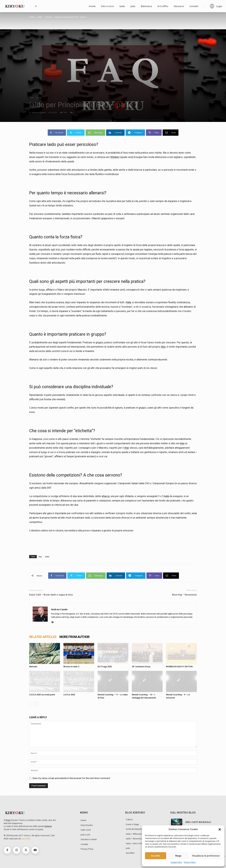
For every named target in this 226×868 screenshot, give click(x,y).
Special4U (26, 839)
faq (40, 557)
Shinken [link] (115, 157)
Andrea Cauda (39, 112)
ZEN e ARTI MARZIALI (198, 822)
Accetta (156, 856)
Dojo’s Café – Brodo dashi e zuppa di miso (51, 595)
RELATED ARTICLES (43, 637)
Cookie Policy (176, 862)
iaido (47, 557)
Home (32, 17)
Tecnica (49, 17)
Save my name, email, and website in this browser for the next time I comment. (71, 778)
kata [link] (167, 496)
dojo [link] (163, 347)
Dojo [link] (8, 820)
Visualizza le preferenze (206, 856)
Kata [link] (128, 302)
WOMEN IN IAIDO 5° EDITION (179, 667)
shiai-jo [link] (106, 496)
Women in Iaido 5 (71, 667)
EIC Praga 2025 (105, 667)
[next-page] (36, 704)
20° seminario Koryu (141, 667)
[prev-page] (31, 704)
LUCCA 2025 (69, 695)
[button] (220, 829)
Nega (178, 856)
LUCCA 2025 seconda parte (42, 695)
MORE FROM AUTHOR (74, 637)
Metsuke (33, 667)
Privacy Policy (190, 862)
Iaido (40, 17)
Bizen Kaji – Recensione (184, 595)
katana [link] (48, 826)
